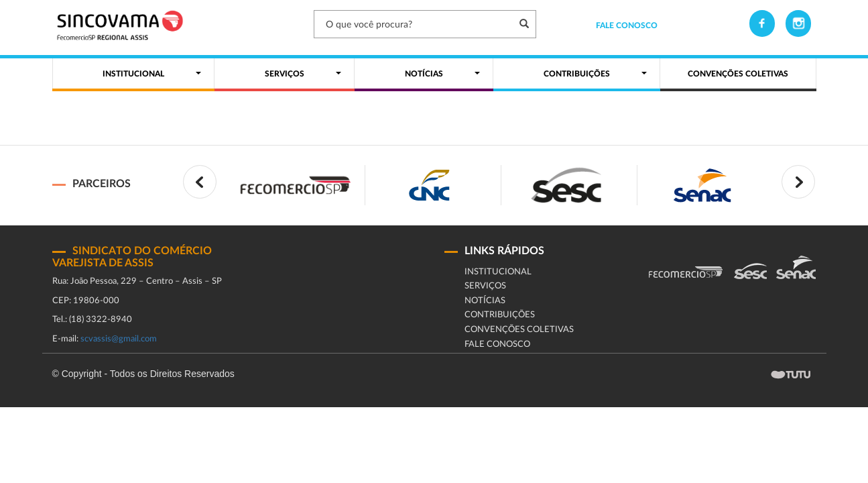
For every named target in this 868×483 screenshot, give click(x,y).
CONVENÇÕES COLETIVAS (519, 330)
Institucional (498, 272)
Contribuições (500, 315)
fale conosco (497, 344)
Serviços (485, 286)
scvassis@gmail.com (119, 339)
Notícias (485, 301)
